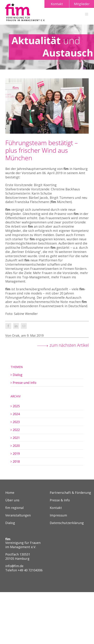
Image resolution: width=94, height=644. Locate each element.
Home (10, 493)
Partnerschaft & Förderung (70, 493)
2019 (16, 453)
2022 (16, 430)
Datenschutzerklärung (67, 523)
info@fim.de (14, 566)
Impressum (58, 515)
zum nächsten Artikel (69, 345)
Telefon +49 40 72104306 (24, 570)
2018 (16, 461)
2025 (16, 406)
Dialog (18, 375)
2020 (16, 446)
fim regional (14, 508)
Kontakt (56, 508)
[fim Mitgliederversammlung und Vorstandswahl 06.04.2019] (47, 106)
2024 (16, 414)
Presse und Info (25, 383)
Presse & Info (60, 500)
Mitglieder (82, 4)
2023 (16, 422)
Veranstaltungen (18, 515)
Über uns (12, 500)
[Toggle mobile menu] (87, 14)
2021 (16, 438)
